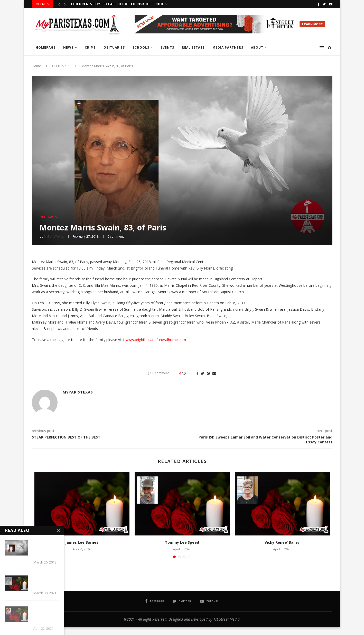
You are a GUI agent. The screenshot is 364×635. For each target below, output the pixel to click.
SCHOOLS (141, 47)
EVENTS (167, 47)
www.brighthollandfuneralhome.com (156, 340)
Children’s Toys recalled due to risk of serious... (121, 4)
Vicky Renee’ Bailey (282, 542)
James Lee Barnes (82, 542)
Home (36, 66)
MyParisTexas (54, 236)
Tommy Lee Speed (182, 542)
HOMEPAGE (46, 47)
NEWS (68, 47)
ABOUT (257, 47)
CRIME (90, 47)
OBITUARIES (114, 47)
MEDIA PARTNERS (228, 47)
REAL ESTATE (193, 47)
